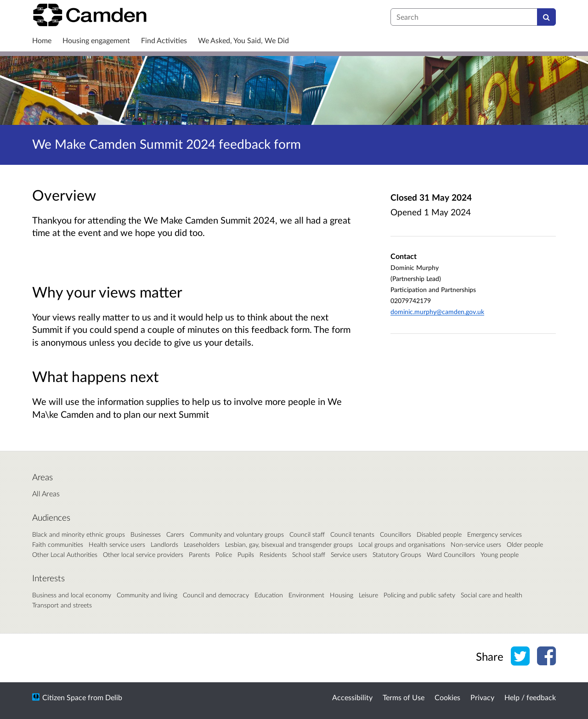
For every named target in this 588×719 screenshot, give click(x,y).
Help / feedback (530, 697)
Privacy (482, 697)
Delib (114, 697)
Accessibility (352, 697)
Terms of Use (404, 697)
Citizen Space (64, 697)
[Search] (546, 17)
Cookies (447, 697)
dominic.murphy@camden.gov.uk (437, 312)
